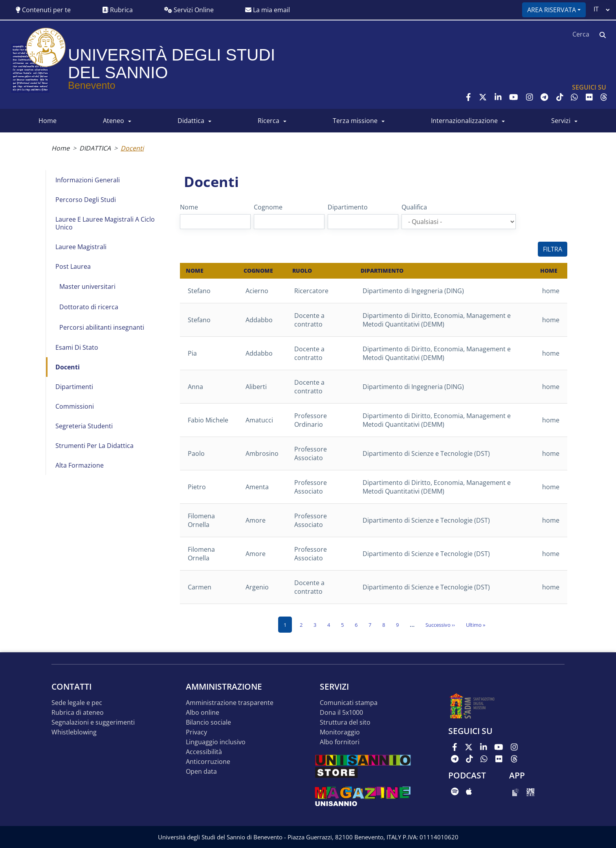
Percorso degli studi (86, 200)
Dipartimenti (74, 387)
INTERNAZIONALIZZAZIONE (464, 121)
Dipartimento (348, 207)
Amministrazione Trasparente (230, 703)
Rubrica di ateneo (78, 713)
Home (60, 148)
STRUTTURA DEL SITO (345, 722)
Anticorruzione (208, 762)
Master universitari (87, 286)
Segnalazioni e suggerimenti (93, 722)
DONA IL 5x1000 (341, 713)
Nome (189, 207)
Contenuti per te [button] (43, 10)
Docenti (68, 367)
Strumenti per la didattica (94, 446)
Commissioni (75, 406)
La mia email (268, 10)
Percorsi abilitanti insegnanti (102, 327)
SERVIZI (561, 121)
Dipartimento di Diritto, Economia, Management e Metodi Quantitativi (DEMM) (437, 320)
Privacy (196, 732)
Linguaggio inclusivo (216, 742)
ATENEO (114, 121)
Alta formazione (80, 465)
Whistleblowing (74, 732)
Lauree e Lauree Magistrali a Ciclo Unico (105, 223)
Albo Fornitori (340, 742)
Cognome (268, 207)
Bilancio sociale (208, 722)
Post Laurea (73, 266)
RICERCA (269, 121)
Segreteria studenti (84, 426)
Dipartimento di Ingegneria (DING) (413, 291)
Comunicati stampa (349, 703)
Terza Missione (355, 121)
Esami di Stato (77, 347)
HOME (48, 121)
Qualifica (414, 207)
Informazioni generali (88, 180)
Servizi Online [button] (189, 10)
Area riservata (552, 10)
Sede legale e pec (77, 703)
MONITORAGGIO (340, 732)
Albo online (203, 713)
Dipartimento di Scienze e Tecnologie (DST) (426, 453)
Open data (201, 772)
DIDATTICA (191, 121)
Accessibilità (204, 752)
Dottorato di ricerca (89, 307)
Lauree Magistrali (81, 247)
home (551, 291)
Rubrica (117, 10)
